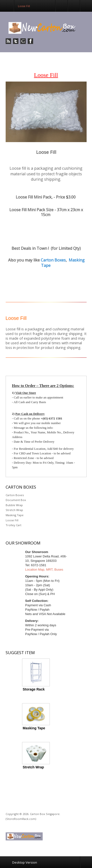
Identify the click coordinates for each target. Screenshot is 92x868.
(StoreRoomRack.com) (21, 819)
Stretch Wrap (14, 510)
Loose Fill (12, 520)
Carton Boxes (53, 260)
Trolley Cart (13, 525)
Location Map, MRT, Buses (44, 570)
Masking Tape (15, 515)
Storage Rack (34, 689)
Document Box (16, 500)
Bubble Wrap (14, 505)
